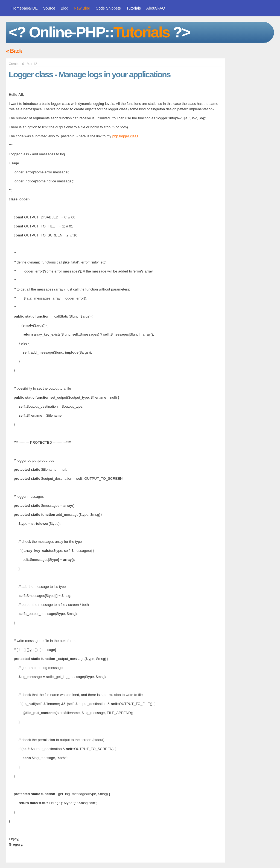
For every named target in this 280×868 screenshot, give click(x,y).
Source (49, 8)
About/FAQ (156, 8)
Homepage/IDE (25, 8)
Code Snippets (108, 8)
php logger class (125, 136)
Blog (65, 8)
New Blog (82, 8)
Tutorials (134, 8)
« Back (14, 51)
